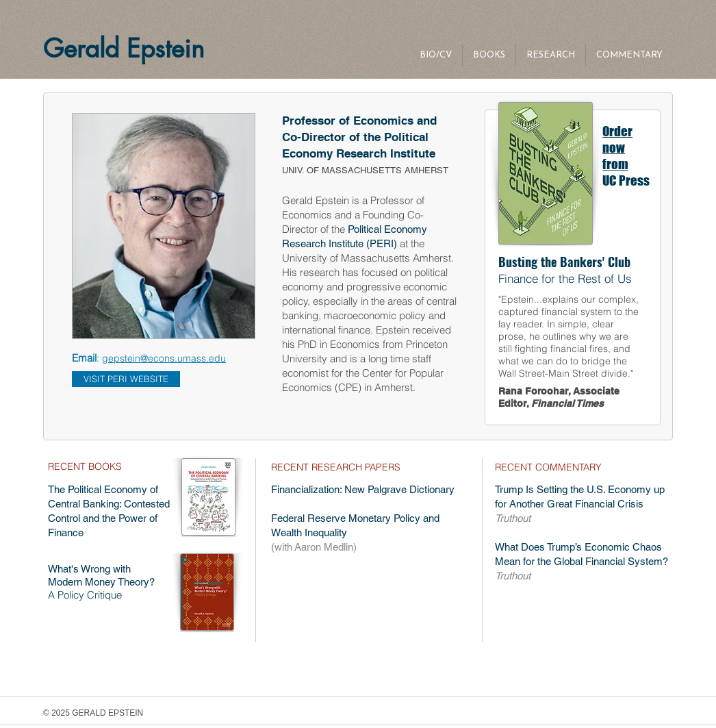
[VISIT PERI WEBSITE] (126, 379)
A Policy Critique (85, 595)
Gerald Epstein (128, 49)
